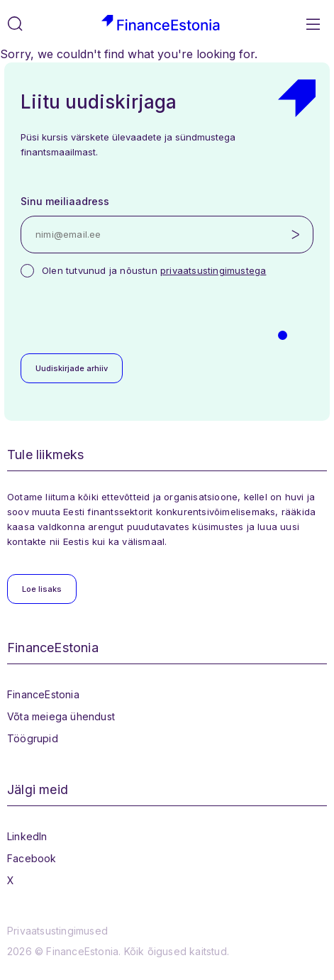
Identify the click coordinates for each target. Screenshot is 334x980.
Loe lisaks (42, 589)
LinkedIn (27, 836)
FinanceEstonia (43, 694)
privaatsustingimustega (213, 270)
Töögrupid (33, 738)
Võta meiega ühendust (61, 716)
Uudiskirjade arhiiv (72, 368)
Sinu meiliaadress (65, 201)
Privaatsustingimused (57, 931)
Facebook (32, 858)
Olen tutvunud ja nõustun (154, 270)
